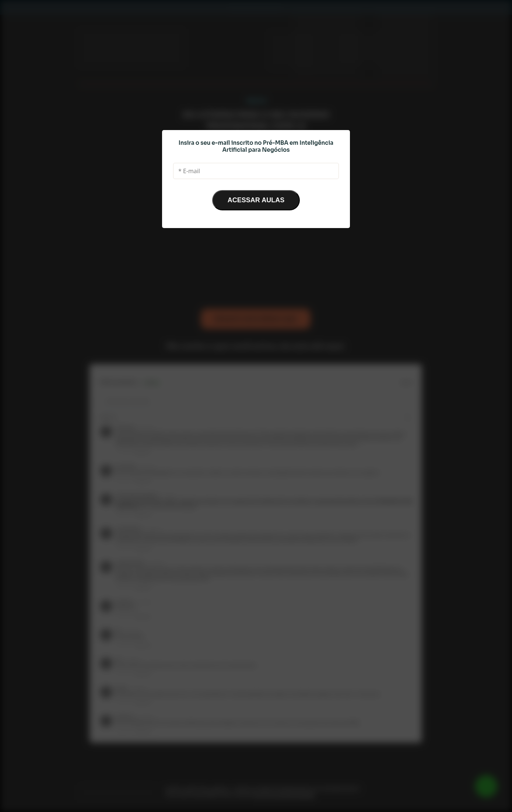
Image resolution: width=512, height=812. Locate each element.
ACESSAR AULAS (256, 200)
